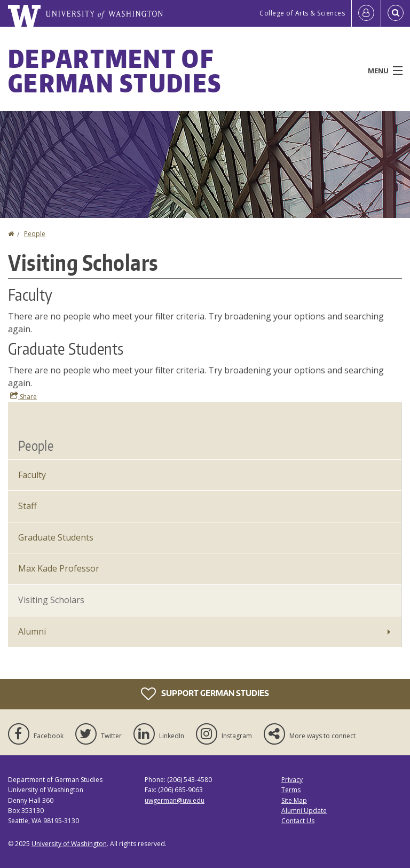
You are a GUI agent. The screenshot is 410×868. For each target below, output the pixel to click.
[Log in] (366, 13)
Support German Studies (205, 694)
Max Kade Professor (59, 568)
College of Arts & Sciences (302, 13)
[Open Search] (396, 13)
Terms (291, 790)
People (35, 234)
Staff (27, 506)
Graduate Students (56, 537)
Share (23, 396)
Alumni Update (304, 811)
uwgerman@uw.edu (175, 800)
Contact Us (298, 821)
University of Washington (69, 844)
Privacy (292, 780)
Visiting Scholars (51, 600)
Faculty (32, 475)
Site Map (294, 800)
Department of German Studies (115, 71)
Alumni (32, 631)
